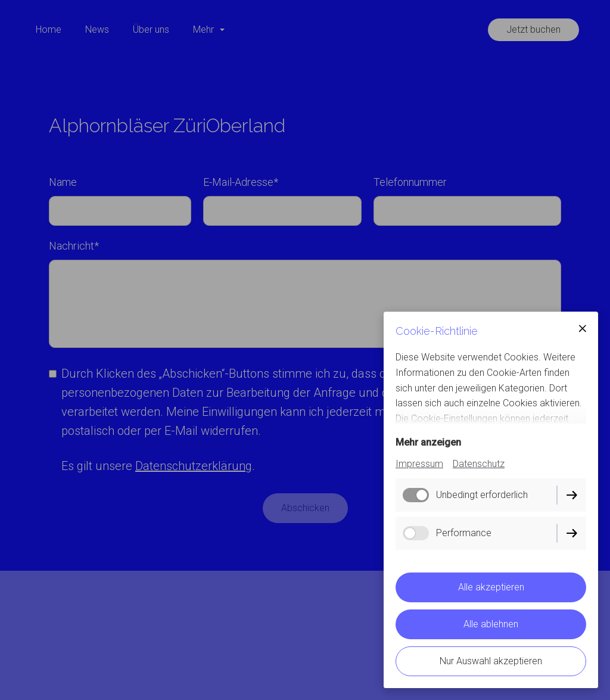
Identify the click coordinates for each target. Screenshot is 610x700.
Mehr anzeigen (428, 442)
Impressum (419, 464)
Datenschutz (479, 464)
